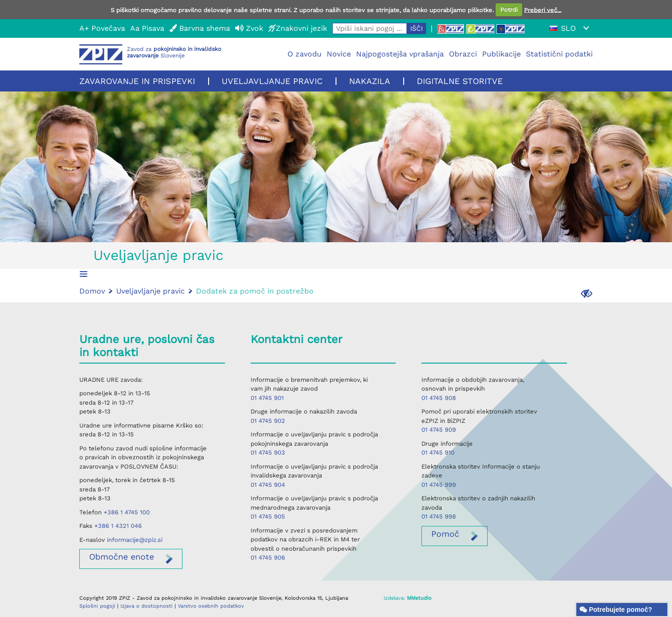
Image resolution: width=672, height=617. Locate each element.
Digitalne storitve (460, 81)
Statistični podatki (559, 54)
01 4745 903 (268, 452)
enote (122, 557)
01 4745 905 (268, 516)
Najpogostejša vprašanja (400, 54)
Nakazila (370, 81)
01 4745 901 (267, 398)
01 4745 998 (439, 516)
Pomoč (445, 534)
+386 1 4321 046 (118, 526)
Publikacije (501, 54)
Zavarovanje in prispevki (137, 81)
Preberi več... (543, 10)
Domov (92, 291)
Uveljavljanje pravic (272, 81)
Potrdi (509, 10)
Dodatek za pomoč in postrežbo (255, 291)
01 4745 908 (439, 398)
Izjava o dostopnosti (147, 606)
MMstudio (419, 598)
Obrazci (463, 54)
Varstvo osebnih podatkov (211, 606)
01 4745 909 (439, 430)
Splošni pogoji (97, 606)
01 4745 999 (439, 485)
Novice (339, 54)
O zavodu (304, 54)
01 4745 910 (438, 452)
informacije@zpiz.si (135, 540)
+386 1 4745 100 (127, 512)
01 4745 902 (268, 421)
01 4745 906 (268, 557)
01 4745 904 (268, 485)
